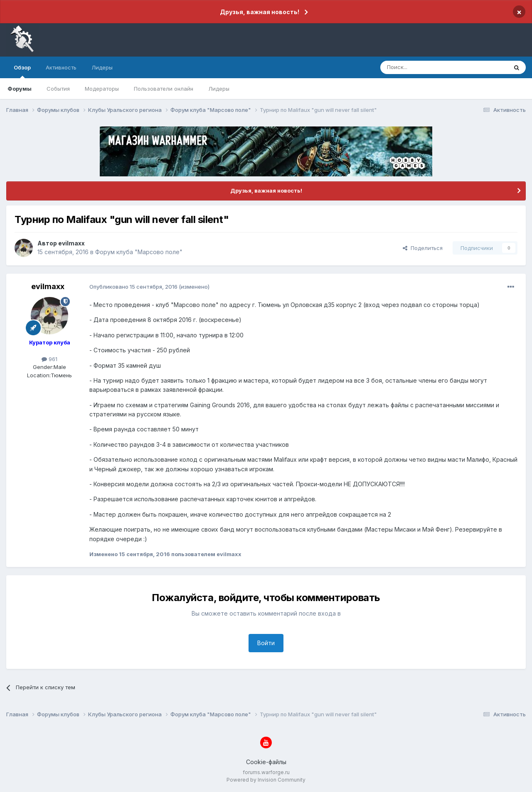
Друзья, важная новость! (260, 12)
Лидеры (219, 89)
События (58, 89)
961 (49, 359)
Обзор (22, 71)
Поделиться (423, 248)
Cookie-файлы (266, 762)
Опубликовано (133, 287)
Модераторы (102, 89)
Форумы (20, 89)
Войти (266, 643)
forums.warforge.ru (266, 772)
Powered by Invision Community (266, 780)
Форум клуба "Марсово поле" (139, 252)
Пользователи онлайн (164, 89)
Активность (61, 67)
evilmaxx (71, 243)
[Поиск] (425, 67)
